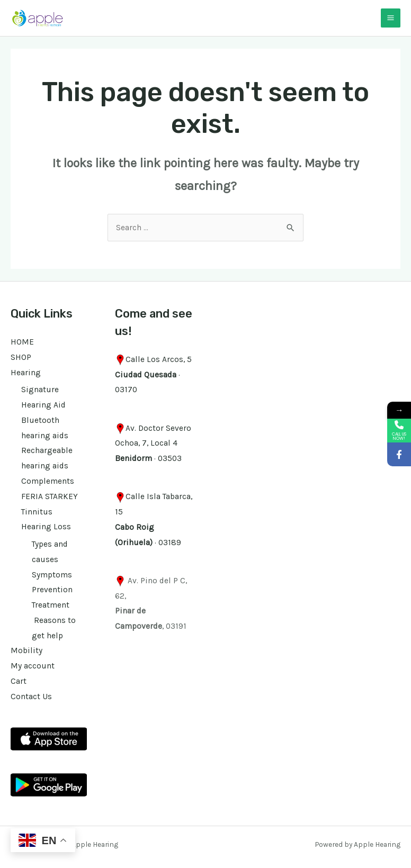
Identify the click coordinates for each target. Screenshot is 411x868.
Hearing (26, 373)
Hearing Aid (43, 405)
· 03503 (148, 458)
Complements (48, 481)
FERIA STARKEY (50, 496)
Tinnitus (37, 512)
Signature (40, 390)
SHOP (21, 357)
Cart (19, 681)
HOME (22, 342)
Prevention (52, 590)
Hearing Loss (46, 527)
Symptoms (52, 575)
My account (33, 666)
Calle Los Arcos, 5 (159, 359)
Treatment (51, 605)
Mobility (26, 650)
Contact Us (31, 697)
